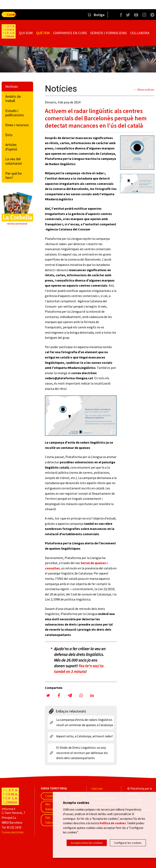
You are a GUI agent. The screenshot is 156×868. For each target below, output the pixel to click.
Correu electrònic (13, 832)
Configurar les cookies (128, 843)
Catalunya (52, 796)
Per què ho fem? (14, 176)
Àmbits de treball (13, 99)
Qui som (26, 33)
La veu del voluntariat (14, 161)
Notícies (12, 86)
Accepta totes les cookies (87, 843)
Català (11, 14)
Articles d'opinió (11, 147)
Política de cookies (113, 824)
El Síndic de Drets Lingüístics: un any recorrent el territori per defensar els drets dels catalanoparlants (82, 753)
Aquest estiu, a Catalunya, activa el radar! (84, 736)
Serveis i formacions (108, 33)
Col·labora (140, 33)
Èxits (9, 135)
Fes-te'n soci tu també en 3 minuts (79, 669)
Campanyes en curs (70, 33)
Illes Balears (50, 807)
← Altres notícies (144, 90)
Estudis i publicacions (15, 113)
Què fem (43, 33)
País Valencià (50, 820)
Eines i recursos (17, 125)
